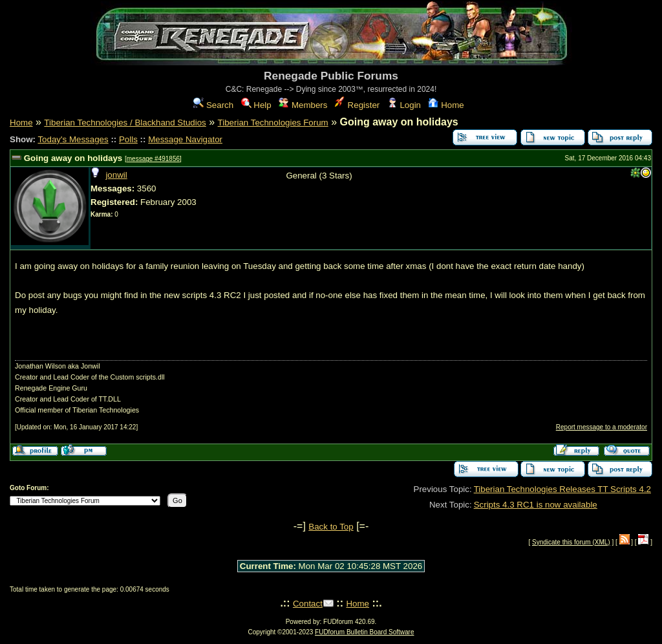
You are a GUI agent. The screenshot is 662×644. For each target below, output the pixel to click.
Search (213, 105)
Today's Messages (73, 139)
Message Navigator (185, 139)
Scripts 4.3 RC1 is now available (536, 505)
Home (446, 105)
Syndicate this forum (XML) (571, 542)
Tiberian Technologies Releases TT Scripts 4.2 (562, 489)
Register (357, 105)
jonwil (116, 175)
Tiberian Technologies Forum (273, 123)
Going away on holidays (73, 158)
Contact (308, 604)
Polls (128, 139)
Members (303, 105)
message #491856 (153, 159)
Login (404, 105)
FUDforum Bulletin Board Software (364, 632)
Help (256, 105)
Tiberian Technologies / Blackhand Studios (125, 123)
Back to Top (331, 527)
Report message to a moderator (602, 427)
